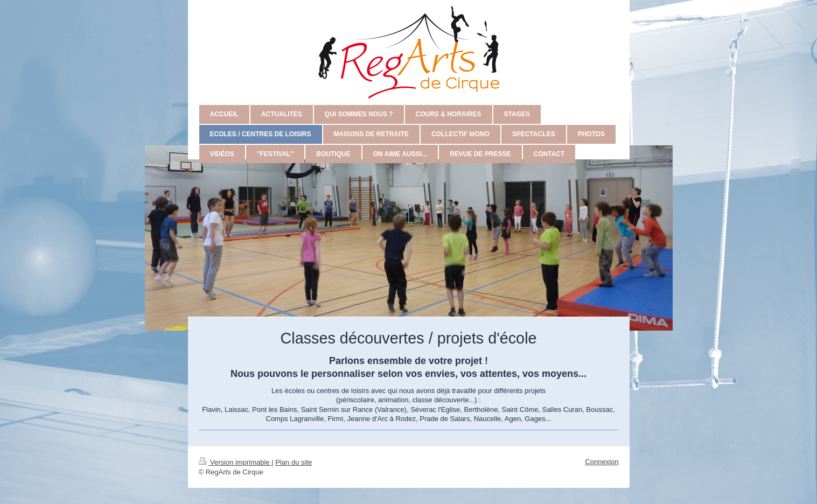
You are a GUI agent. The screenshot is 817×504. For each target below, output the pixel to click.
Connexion (602, 462)
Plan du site (294, 462)
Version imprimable (235, 462)
